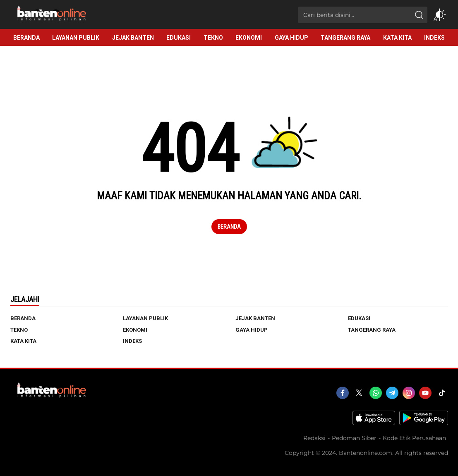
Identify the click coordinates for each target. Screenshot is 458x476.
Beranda (229, 227)
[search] (419, 15)
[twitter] (359, 393)
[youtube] (425, 393)
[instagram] (409, 393)
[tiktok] (442, 393)
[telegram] (392, 393)
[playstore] (424, 423)
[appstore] (374, 423)
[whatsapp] (376, 393)
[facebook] (343, 393)
